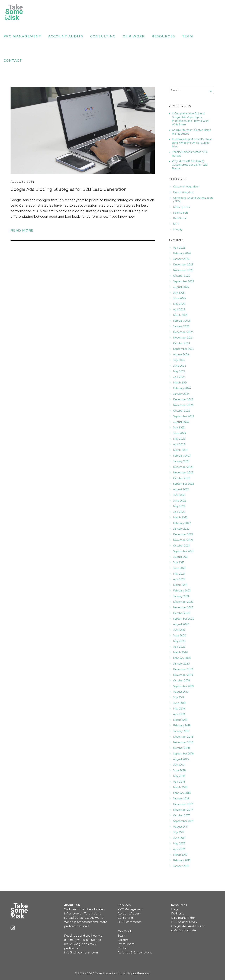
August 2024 (181, 354)
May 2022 (179, 506)
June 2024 (180, 366)
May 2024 (179, 371)
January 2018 (181, 799)
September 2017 (183, 821)
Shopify (178, 230)
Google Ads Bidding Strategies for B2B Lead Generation (69, 189)
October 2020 (182, 613)
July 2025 (179, 293)
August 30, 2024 (22, 182)
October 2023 (182, 411)
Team (188, 36)
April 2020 (179, 647)
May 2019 (179, 709)
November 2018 (183, 742)
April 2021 (179, 579)
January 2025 (181, 326)
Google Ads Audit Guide (188, 926)
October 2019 (181, 681)
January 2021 (181, 596)
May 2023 (179, 439)
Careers (123, 940)
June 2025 (179, 298)
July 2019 (179, 697)
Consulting (103, 36)
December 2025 (183, 265)
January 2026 (181, 259)
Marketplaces (181, 207)
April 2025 (179, 310)
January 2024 (181, 394)
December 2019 (183, 669)
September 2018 (184, 754)
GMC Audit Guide (184, 930)
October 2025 (181, 276)
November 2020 (183, 607)
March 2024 (180, 383)
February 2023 (182, 456)
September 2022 (184, 484)
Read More (22, 230)
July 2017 (179, 832)
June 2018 (179, 770)
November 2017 (183, 810)
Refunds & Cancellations (135, 953)
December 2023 (183, 399)
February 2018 (182, 793)
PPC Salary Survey (184, 922)
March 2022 (180, 517)
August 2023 (181, 422)
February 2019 (182, 725)
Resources (163, 36)
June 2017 (179, 838)
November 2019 (183, 675)
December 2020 (183, 602)
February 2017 (182, 860)
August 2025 (181, 287)
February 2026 (182, 253)
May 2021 (179, 574)
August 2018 (181, 759)
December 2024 (183, 332)
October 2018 (182, 748)
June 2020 (180, 636)
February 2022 (182, 523)
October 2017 (181, 815)
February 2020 (182, 658)
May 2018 (179, 776)
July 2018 (179, 765)
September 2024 (184, 349)
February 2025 (182, 321)
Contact (13, 61)
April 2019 (179, 714)
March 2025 (180, 315)
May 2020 (179, 641)
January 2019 (181, 731)
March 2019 (180, 720)
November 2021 (183, 540)
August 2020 (181, 624)
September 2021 (183, 551)
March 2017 (180, 855)
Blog (175, 909)
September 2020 (184, 619)
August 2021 (181, 557)
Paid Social (180, 218)
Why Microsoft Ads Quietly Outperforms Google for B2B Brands (190, 165)
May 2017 (179, 844)
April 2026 (179, 248)
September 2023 (184, 416)
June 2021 (179, 568)
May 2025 (179, 304)
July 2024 (179, 360)
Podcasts (178, 914)
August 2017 (181, 827)
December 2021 (183, 534)
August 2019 (181, 692)
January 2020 (181, 664)
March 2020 (181, 652)
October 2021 (181, 546)
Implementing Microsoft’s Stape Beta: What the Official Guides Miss (192, 143)
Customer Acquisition (186, 187)
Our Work (134, 36)
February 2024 (182, 388)
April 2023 (179, 444)
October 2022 (182, 478)
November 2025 (183, 270)
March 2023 (180, 450)
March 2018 (180, 787)
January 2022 (181, 529)
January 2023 (181, 461)
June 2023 (179, 433)
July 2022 (179, 495)
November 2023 (183, 405)
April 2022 (179, 512)
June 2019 (179, 703)
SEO (176, 224)
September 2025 (183, 281)
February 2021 (182, 591)
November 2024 (183, 338)
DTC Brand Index (183, 918)
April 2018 (179, 782)
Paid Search (180, 213)
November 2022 (183, 473)
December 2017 (183, 804)
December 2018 (183, 737)
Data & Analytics (183, 192)
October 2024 (182, 343)
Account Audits (66, 36)
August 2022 (181, 489)
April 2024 (179, 377)
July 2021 (179, 562)
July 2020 (179, 630)
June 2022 (179, 501)
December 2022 (183, 467)
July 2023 (179, 428)
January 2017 (181, 866)
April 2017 (179, 849)
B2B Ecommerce (130, 922)
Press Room (126, 944)
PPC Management (22, 36)
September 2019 (183, 686)
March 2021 (180, 585)
